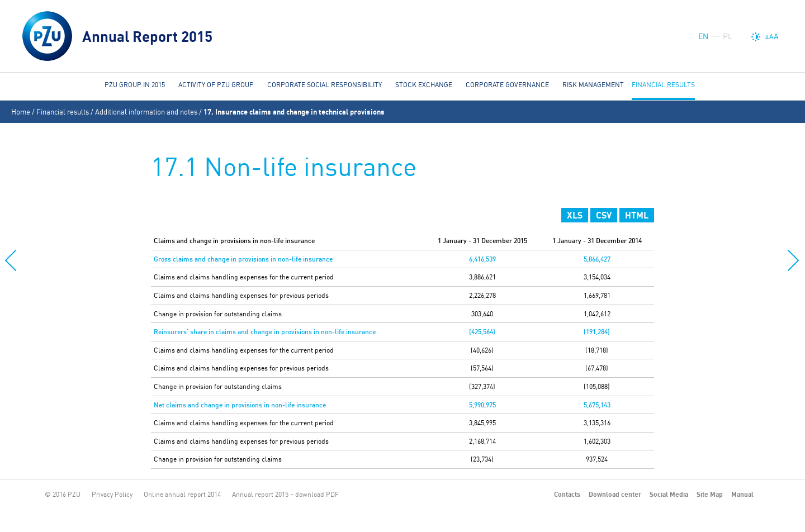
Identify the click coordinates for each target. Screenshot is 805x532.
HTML (637, 215)
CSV (604, 215)
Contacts (567, 494)
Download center (615, 494)
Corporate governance (507, 85)
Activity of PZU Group (216, 85)
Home (21, 112)
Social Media (669, 494)
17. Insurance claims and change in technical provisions (294, 112)
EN (703, 36)
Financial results (63, 112)
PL (728, 36)
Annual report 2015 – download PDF (285, 494)
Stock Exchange (424, 85)
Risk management (593, 85)
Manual (742, 494)
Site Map (710, 494)
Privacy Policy (112, 494)
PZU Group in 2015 (135, 85)
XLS (575, 215)
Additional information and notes (146, 112)
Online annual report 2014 (182, 494)
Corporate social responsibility (325, 85)
